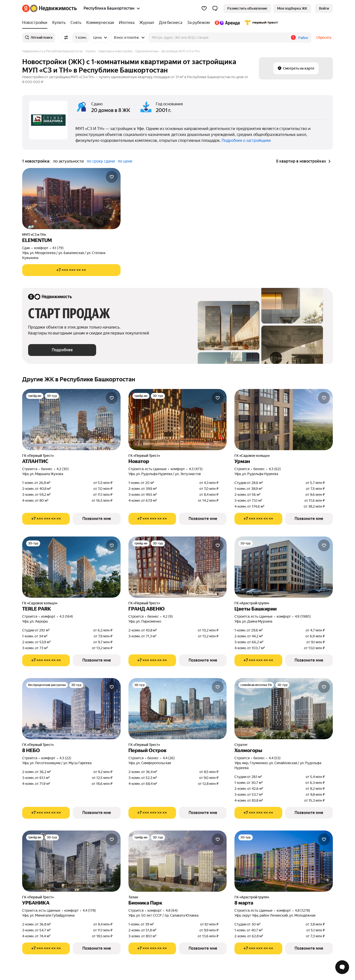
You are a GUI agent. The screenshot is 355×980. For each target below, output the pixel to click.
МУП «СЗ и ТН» (34, 235)
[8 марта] (284, 861)
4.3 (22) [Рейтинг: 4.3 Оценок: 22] (65, 758)
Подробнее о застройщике (246, 140)
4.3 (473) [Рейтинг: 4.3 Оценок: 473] (196, 469)
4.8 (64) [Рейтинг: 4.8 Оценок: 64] (172, 910)
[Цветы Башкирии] (284, 567)
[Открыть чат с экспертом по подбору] (342, 967)
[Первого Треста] (260, 23)
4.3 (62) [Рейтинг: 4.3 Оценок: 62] (275, 469)
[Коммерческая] (100, 23)
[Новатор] (178, 420)
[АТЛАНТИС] (71, 420)
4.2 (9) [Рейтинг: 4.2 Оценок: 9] (168, 616)
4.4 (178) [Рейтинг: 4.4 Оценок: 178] (89, 910)
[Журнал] (147, 23)
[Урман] (284, 420)
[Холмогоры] (284, 709)
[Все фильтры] (66, 37)
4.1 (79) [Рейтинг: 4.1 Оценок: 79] (58, 248)
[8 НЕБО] (71, 709)
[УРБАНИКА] (71, 861)
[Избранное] (204, 8)
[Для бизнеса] (171, 23)
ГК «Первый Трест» (38, 456)
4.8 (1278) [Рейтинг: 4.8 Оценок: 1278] (302, 910)
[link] (324, 8)
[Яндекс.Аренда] (227, 23)
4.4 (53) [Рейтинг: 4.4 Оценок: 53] (275, 758)
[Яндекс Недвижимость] (53, 8)
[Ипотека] (127, 23)
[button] (215, 8)
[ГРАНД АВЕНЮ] (178, 567)
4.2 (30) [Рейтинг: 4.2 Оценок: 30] (63, 469)
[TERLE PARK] (71, 567)
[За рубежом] (198, 23)
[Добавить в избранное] (112, 177)
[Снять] (76, 23)
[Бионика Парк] (178, 861)
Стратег (241, 745)
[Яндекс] (26, 8)
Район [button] (303, 38)
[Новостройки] (36, 23)
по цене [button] (125, 161)
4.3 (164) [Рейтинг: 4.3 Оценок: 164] (66, 616)
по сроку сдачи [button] (101, 161)
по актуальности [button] (69, 161)
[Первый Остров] (178, 709)
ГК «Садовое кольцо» (252, 456)
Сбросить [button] (324, 37)
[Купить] (59, 23)
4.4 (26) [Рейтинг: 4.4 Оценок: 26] (169, 758)
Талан (133, 897)
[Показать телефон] (71, 270)
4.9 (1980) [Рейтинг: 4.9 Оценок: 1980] (303, 616)
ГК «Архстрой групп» (252, 603)
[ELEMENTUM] (71, 199)
